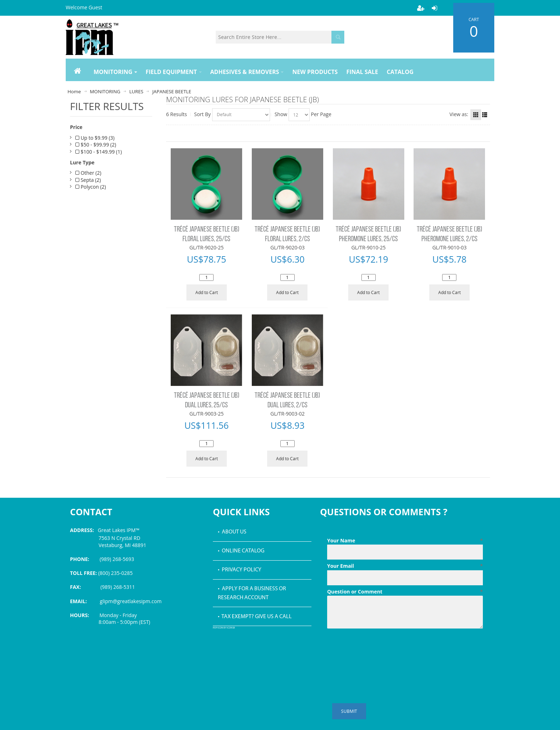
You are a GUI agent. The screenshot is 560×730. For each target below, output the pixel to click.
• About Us (232, 532)
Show (281, 114)
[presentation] (381, 649)
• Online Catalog (241, 551)
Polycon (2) (91, 187)
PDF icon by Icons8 (224, 628)
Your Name (405, 541)
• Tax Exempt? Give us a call (255, 617)
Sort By (203, 114)
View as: (459, 114)
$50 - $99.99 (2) (96, 145)
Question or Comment (405, 592)
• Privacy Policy (240, 570)
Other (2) (88, 173)
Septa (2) (88, 180)
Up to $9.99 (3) (95, 138)
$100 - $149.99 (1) (99, 152)
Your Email (405, 566)
